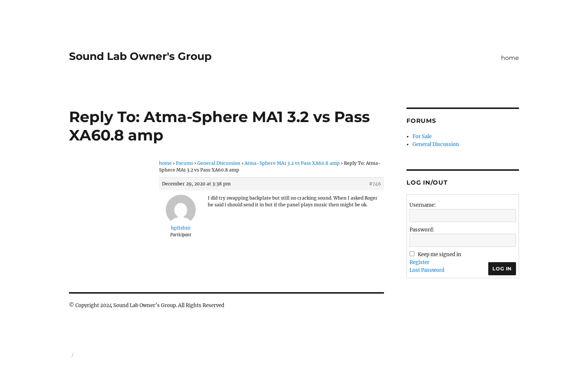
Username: (423, 205)
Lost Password (427, 270)
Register (419, 262)
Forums (184, 163)
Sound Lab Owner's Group (140, 56)
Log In (502, 269)
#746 (375, 184)
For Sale (422, 137)
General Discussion (219, 163)
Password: (422, 230)
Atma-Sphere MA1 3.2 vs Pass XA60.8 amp (292, 163)
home (510, 58)
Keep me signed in (439, 254)
